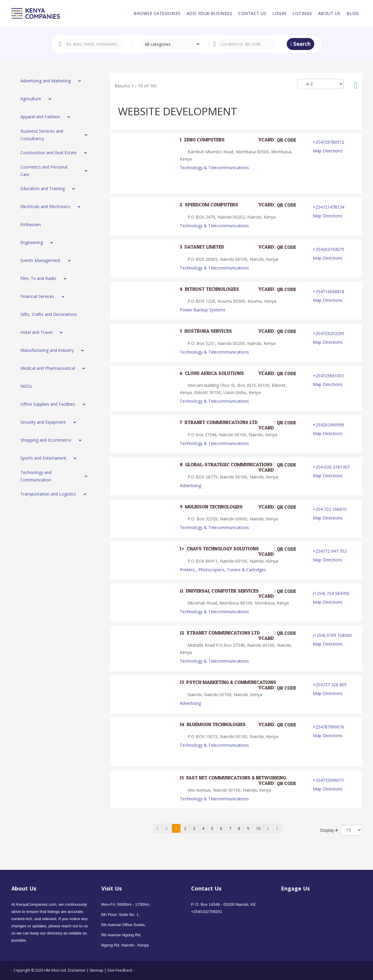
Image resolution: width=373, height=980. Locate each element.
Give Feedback (120, 970)
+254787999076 (329, 727)
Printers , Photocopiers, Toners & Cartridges (223, 570)
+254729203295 (329, 333)
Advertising (190, 486)
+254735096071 (329, 780)
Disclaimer (77, 970)
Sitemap (96, 970)
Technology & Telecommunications (214, 168)
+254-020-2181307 (331, 467)
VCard (262, 140)
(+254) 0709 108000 (332, 635)
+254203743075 (329, 249)
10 (258, 828)
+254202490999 (329, 425)
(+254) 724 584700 (331, 593)
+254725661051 (329, 376)
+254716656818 (329, 291)
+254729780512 (329, 142)
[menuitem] (157, 13)
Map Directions (328, 151)
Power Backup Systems (203, 310)
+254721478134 (329, 207)
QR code (285, 140)
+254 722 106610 (330, 509)
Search (301, 44)
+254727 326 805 (330, 685)
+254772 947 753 (330, 551)
